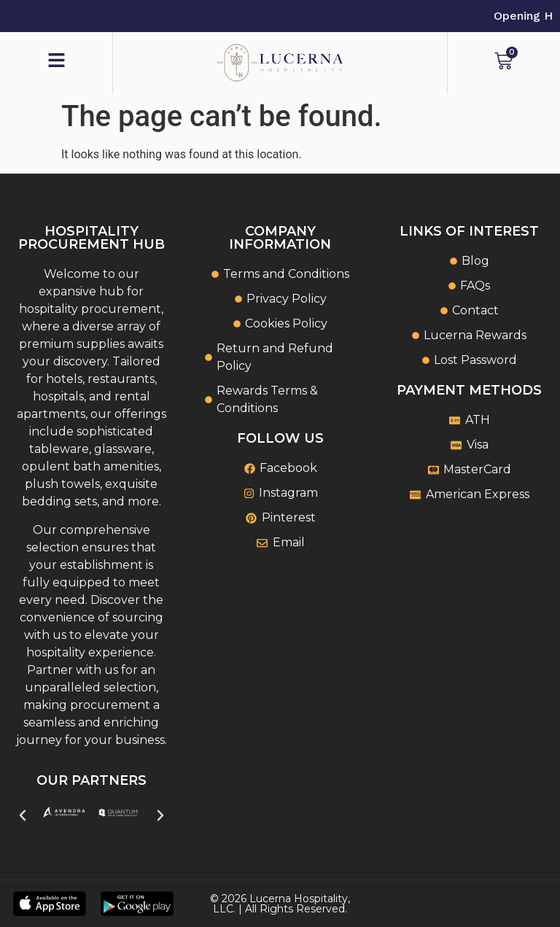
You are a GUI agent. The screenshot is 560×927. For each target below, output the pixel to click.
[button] (23, 815)
